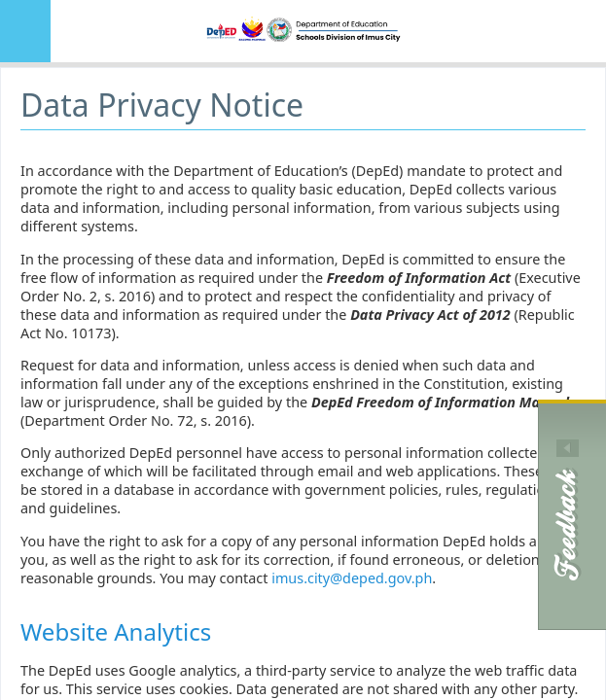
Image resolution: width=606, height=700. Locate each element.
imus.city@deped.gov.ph (352, 578)
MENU (25, 31)
